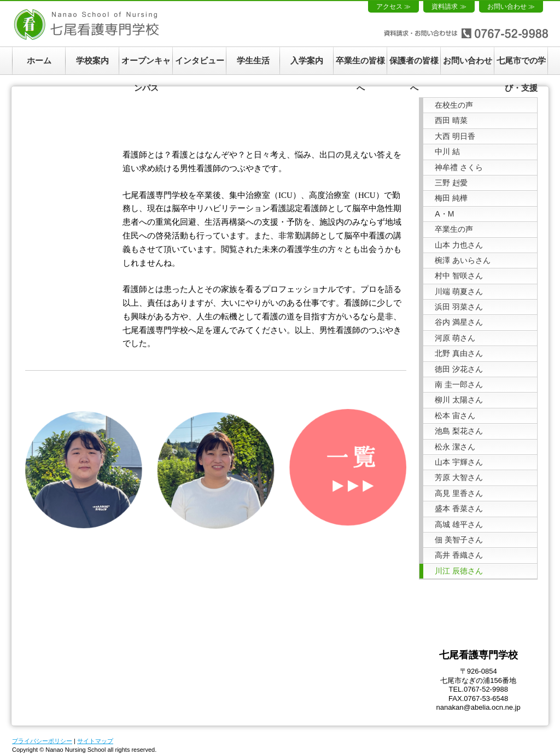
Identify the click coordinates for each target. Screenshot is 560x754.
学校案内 (92, 60)
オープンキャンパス (146, 65)
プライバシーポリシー (42, 741)
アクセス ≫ (393, 7)
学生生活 (253, 60)
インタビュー (200, 60)
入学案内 (307, 60)
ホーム (39, 60)
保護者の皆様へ (414, 65)
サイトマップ (95, 741)
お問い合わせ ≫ (511, 7)
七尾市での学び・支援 (521, 65)
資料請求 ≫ (449, 7)
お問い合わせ (468, 60)
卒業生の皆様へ (360, 65)
